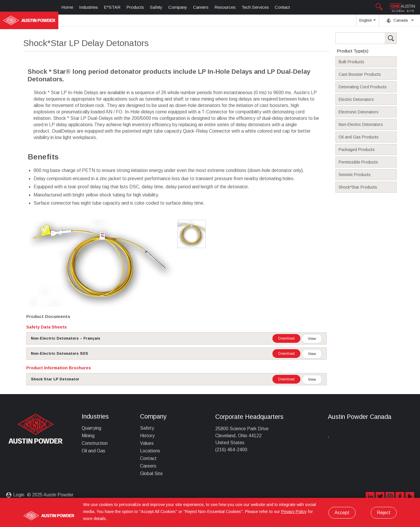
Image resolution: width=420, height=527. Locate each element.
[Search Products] (375, 38)
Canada (400, 20)
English (367, 22)
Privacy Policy (294, 512)
